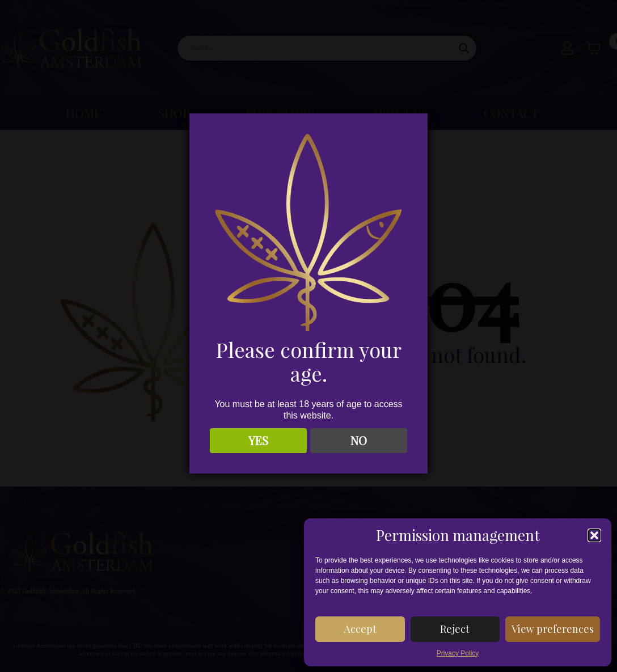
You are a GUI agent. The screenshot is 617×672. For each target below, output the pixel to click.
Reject (455, 629)
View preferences (553, 629)
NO (359, 440)
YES (258, 440)
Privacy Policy (458, 653)
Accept (360, 629)
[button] (594, 535)
